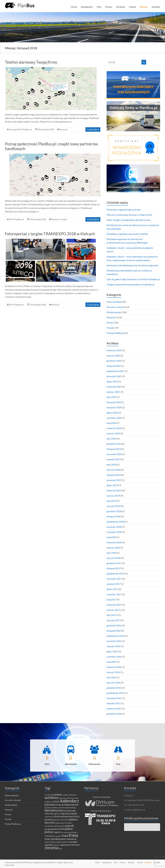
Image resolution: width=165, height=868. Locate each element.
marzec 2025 (113, 392)
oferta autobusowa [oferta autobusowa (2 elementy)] (63, 816)
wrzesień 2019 (114, 480)
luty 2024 (111, 439)
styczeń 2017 (113, 620)
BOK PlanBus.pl (17, 219)
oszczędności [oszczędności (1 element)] (49, 826)
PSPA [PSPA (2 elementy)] (62, 829)
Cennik (132, 7)
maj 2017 (111, 599)
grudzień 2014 (114, 714)
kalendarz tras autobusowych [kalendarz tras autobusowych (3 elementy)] (62, 805)
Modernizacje (114, 312)
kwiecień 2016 (114, 667)
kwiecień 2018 (114, 542)
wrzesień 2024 (114, 407)
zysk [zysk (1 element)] (61, 848)
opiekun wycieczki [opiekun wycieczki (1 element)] (61, 820)
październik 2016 (115, 636)
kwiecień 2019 (114, 490)
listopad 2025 (114, 366)
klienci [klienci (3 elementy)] (62, 810)
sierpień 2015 (114, 703)
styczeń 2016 (113, 683)
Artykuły (121, 7)
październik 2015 (115, 693)
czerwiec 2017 (114, 594)
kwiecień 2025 (114, 387)
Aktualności (87, 7)
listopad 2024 (114, 402)
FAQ (99, 7)
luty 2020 (111, 464)
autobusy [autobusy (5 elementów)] (51, 797)
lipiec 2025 (112, 381)
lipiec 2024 (112, 413)
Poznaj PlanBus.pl (116, 333)
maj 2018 (111, 537)
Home (74, 7)
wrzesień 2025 (114, 376)
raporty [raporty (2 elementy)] (58, 832)
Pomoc (109, 7)
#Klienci (144, 7)
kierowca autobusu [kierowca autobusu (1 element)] (52, 808)
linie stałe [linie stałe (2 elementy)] (71, 811)
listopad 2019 (114, 475)
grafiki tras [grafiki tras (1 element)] (49, 802)
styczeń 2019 (113, 506)
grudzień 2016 (114, 625)
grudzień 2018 (114, 511)
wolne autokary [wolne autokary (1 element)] (50, 842)
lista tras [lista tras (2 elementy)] (49, 813)
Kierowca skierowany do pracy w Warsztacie (129, 215)
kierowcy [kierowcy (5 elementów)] (51, 810)
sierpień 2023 (114, 459)
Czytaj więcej (93, 129)
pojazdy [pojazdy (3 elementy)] (70, 826)
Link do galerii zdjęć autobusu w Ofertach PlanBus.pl (133, 279)
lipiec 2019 (112, 485)
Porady (64, 219)
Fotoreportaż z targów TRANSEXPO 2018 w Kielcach (50, 234)
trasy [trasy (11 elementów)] (74, 835)
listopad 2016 (114, 631)
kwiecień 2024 (114, 428)
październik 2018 (115, 522)
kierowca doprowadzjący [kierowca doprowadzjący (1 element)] (68, 808)
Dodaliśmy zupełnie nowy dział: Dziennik (127, 234)
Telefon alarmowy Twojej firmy (31, 62)
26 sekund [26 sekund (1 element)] (48, 795)
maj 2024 (111, 423)
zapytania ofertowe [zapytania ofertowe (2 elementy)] (70, 845)
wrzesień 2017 (114, 579)
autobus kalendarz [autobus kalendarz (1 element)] (70, 795)
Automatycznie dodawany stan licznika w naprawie (132, 265)
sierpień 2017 (114, 584)
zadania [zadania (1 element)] (57, 845)
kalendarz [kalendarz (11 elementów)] (70, 801)
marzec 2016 (113, 672)
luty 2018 (111, 553)
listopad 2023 (114, 449)
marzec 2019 (113, 496)
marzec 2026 (113, 355)
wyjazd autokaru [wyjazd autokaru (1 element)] (62, 842)
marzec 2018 (113, 548)
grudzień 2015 (114, 688)
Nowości (64, 129)
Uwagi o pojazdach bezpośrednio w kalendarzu (131, 284)
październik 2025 (115, 371)
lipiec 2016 (112, 651)
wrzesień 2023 (114, 454)
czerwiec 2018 (114, 532)
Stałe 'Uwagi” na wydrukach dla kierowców (128, 220)
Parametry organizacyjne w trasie (124, 210)
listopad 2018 (114, 516)
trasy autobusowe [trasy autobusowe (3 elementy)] (55, 839)
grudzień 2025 (114, 361)
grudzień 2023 (114, 444)
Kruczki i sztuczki (116, 307)
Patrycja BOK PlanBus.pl (21, 129)
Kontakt (156, 7)
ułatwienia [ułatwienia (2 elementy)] (71, 839)
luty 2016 (111, 677)
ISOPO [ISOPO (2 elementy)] (57, 802)
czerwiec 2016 (114, 657)
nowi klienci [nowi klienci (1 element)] (49, 817)
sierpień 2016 (114, 646)
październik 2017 (115, 573)
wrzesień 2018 (114, 527)
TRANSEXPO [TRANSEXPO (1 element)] (49, 836)
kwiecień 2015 (114, 708)
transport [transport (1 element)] (58, 836)
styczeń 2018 (113, 558)
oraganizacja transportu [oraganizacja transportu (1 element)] (63, 823)
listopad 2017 (114, 568)
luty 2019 (111, 501)
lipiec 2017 (112, 589)
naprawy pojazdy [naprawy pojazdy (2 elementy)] (69, 813)
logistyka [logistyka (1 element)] (57, 814)
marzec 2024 (113, 433)
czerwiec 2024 (114, 418)
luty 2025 (111, 397)
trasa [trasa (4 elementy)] (65, 836)
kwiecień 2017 (114, 605)
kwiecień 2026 (114, 350)
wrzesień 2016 (114, 641)
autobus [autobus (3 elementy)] (58, 794)
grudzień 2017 (114, 563)
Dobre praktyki (115, 302)
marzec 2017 (113, 610)
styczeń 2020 (113, 470)
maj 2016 (111, 662)
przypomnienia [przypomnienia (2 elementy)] (52, 829)
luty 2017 (111, 615)
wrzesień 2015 (114, 698)
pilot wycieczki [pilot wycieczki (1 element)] (59, 826)
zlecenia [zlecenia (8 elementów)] (52, 848)
